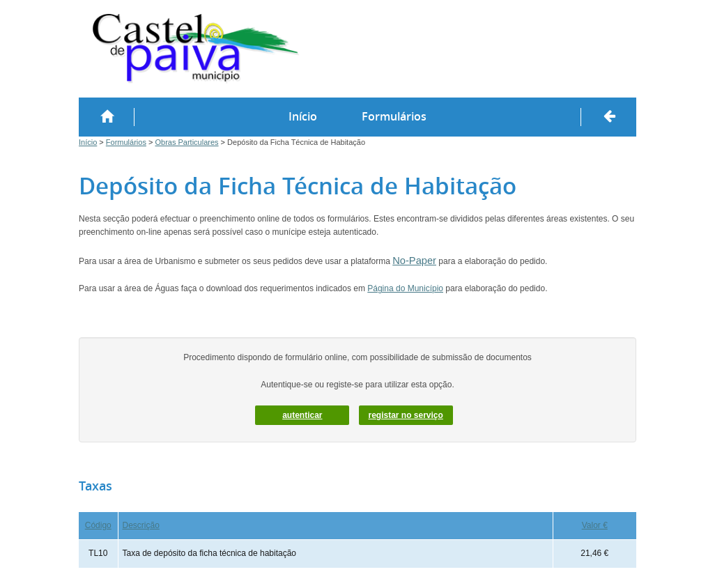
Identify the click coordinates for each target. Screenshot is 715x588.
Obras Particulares (186, 142)
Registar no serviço (405, 415)
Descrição (141, 525)
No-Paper (414, 261)
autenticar (302, 415)
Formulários (394, 116)
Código (98, 525)
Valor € (595, 525)
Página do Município (405, 288)
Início (303, 116)
